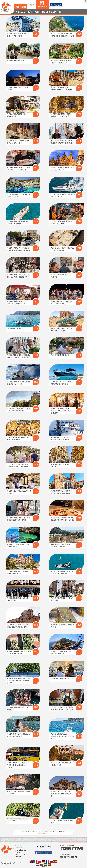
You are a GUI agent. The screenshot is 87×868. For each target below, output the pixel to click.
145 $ (36, 409)
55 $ (36, 114)
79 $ (80, 221)
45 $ (80, 491)
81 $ (36, 221)
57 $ (36, 464)
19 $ (80, 301)
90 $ (36, 328)
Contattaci (18, 857)
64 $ (36, 141)
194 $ (80, 736)
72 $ (80, 87)
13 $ (36, 87)
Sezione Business (44, 833)
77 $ (36, 491)
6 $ (36, 34)
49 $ (80, 34)
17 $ (36, 680)
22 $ (36, 765)
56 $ (36, 652)
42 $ (36, 194)
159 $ (80, 464)
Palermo (21, 7)
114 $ (80, 382)
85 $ (80, 678)
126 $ (36, 382)
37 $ (36, 248)
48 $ (36, 275)
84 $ (80, 194)
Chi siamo (18, 845)
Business (18, 852)
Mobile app (18, 848)
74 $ (80, 437)
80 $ (80, 61)
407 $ (80, 598)
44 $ (36, 437)
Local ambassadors (21, 850)
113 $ (80, 544)
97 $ (80, 707)
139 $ (80, 328)
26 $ (36, 625)
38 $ (36, 61)
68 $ (80, 114)
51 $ (80, 168)
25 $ (80, 763)
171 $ (80, 652)
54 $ (80, 571)
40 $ (36, 571)
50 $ (80, 141)
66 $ (36, 544)
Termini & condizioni (21, 854)
